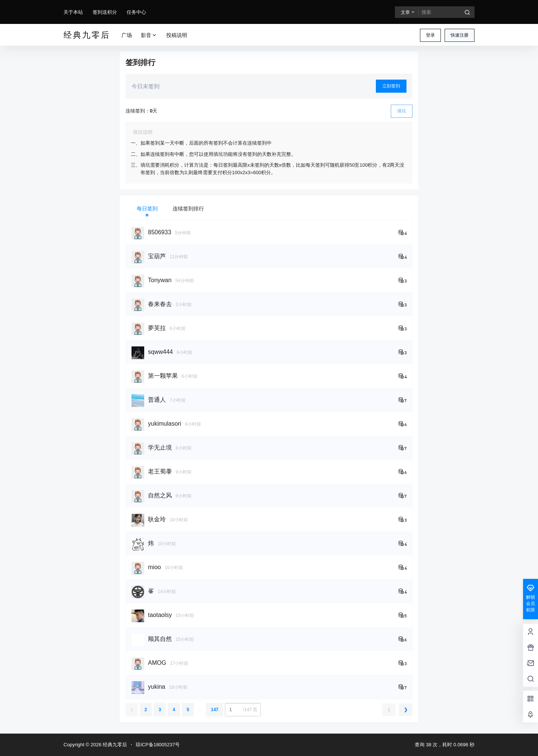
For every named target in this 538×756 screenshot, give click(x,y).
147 (214, 710)
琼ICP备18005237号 (158, 745)
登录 (430, 35)
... (200, 710)
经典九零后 (114, 745)
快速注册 (460, 35)
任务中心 (136, 12)
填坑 (402, 111)
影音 (149, 35)
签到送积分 (105, 12)
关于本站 (73, 12)
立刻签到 (391, 86)
